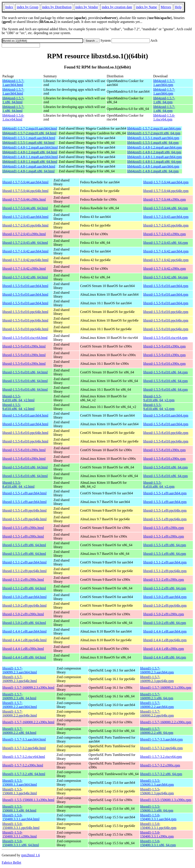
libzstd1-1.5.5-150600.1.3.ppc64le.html (20, 791)
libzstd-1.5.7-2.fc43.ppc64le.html (25, 225)
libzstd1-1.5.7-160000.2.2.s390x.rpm (166, 722)
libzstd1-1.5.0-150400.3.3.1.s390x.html (20, 834)
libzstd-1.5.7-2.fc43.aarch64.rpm (166, 217)
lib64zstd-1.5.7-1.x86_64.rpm (164, 100)
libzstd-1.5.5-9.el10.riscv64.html (25, 338)
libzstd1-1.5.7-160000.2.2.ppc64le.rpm (157, 713)
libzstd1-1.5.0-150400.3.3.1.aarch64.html (21, 817)
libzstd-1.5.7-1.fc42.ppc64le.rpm (166, 260)
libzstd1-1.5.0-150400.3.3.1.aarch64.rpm (158, 817)
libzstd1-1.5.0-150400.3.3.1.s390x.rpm (157, 834)
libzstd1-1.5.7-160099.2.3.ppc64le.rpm (157, 679)
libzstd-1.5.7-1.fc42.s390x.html (24, 269)
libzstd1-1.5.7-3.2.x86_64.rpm (161, 774)
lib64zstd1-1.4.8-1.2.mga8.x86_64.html (30, 152)
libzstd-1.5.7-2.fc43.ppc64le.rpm (166, 225)
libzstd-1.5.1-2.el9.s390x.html (23, 580)
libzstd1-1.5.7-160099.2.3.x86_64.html (19, 696)
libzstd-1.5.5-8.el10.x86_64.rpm (166, 467)
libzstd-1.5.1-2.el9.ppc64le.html (24, 571)
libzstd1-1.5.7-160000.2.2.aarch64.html (20, 705)
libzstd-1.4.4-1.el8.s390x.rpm (164, 649)
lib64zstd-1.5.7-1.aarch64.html (13, 83)
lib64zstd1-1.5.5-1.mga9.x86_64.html (28, 143)
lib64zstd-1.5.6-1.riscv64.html (13, 117)
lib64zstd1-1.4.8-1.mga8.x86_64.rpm (153, 171)
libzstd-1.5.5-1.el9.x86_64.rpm (165, 545)
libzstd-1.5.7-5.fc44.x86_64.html (25, 208)
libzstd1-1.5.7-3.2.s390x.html (23, 765)
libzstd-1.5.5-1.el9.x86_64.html (24, 545)
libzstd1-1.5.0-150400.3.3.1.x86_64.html (21, 843)
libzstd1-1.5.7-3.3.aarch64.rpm (161, 739)
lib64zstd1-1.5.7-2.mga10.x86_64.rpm (154, 133)
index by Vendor (87, 7)
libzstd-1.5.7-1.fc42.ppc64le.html (25, 260)
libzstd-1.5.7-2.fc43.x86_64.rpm (166, 243)
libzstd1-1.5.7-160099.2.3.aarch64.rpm (157, 670)
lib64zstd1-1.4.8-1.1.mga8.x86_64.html (30, 162)
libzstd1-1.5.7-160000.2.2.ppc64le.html (20, 713)
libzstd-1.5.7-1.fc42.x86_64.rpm (166, 277)
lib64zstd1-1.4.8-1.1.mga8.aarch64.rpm (155, 157)
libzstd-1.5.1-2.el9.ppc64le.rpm (165, 571)
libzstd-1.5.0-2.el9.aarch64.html (24, 597)
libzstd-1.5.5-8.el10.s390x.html (24, 450)
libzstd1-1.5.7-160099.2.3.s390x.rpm (166, 688)
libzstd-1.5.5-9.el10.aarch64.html (25, 286)
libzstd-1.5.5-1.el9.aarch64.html (24, 493)
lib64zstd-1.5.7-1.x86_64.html (13, 100)
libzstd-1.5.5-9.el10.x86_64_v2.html (18, 398)
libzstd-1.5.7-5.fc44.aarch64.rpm (166, 182)
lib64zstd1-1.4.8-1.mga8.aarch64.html (29, 166)
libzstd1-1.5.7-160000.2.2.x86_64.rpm (157, 731)
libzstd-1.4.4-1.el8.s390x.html (23, 649)
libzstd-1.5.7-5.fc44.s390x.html (24, 199)
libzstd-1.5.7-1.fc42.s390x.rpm (165, 269)
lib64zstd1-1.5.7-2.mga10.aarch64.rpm (154, 128)
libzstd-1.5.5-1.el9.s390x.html (23, 528)
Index (9, 7)
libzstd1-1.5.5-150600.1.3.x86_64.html (19, 808)
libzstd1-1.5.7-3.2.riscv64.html (24, 757)
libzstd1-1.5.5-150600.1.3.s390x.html (28, 800)
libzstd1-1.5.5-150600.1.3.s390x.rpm (166, 800)
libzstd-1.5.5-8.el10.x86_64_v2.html (18, 485)
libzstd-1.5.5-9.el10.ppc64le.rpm (166, 312)
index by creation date (117, 7)
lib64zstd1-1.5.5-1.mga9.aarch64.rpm (153, 138)
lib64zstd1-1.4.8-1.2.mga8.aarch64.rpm (155, 147)
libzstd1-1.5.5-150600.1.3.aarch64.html (20, 783)
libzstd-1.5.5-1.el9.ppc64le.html (24, 510)
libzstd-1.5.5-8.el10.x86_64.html (25, 467)
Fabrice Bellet (11, 862)
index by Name (146, 7)
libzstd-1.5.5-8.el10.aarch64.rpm (166, 415)
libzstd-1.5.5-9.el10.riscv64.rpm (165, 338)
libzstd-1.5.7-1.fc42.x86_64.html (25, 277)
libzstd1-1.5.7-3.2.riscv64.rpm (161, 757)
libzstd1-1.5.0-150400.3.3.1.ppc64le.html (21, 826)
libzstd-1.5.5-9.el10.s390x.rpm (164, 346)
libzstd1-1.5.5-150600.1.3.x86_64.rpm (157, 808)
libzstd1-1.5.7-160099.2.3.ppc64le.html (20, 679)
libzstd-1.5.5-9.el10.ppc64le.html (25, 312)
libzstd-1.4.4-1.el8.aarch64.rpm (165, 631)
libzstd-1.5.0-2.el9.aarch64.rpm (165, 597)
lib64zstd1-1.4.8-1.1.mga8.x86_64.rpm (154, 162)
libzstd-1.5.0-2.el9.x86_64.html (24, 623)
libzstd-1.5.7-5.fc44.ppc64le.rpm (166, 191)
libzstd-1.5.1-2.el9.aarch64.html (24, 562)
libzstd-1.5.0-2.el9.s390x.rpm (164, 614)
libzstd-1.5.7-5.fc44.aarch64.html (25, 182)
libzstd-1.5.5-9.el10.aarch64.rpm (166, 286)
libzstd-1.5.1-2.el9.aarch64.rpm (165, 562)
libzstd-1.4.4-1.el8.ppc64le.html (24, 640)
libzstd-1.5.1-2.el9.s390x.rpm (164, 580)
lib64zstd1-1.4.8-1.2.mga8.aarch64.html (30, 147)
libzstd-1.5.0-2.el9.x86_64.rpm (165, 623)
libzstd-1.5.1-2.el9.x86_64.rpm (165, 588)
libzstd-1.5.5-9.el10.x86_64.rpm (166, 372)
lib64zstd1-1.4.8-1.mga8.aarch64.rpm (153, 166)
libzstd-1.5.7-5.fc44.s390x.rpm (165, 199)
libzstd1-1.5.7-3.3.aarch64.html (24, 739)
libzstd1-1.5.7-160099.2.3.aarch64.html (20, 670)
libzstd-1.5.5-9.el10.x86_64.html (25, 372)
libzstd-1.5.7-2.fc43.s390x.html (24, 234)
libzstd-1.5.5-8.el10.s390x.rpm (164, 450)
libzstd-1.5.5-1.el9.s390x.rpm (164, 528)
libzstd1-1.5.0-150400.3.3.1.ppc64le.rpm (158, 826)
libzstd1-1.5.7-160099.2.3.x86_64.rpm (157, 696)
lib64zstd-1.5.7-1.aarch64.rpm (164, 83)
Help (178, 7)
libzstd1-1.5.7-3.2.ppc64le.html (24, 748)
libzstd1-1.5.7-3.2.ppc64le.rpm (161, 748)
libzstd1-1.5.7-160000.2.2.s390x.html (28, 722)
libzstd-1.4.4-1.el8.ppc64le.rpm (165, 640)
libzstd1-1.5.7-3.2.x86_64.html (24, 774)
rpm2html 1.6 (31, 855)
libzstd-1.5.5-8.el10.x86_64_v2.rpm (159, 485)
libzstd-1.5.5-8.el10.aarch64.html (25, 415)
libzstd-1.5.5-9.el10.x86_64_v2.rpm (159, 398)
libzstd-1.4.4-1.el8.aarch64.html (24, 631)
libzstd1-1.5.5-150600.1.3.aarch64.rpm (157, 783)
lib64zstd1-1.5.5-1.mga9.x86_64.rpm (153, 143)
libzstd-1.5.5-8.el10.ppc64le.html (25, 433)
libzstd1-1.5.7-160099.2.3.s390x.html (28, 688)
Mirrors (166, 7)
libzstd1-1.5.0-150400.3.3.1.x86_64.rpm (158, 843)
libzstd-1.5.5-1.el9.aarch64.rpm (165, 493)
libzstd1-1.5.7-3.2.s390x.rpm (160, 765)
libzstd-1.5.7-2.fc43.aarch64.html (25, 217)
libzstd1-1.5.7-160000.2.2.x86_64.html (19, 731)
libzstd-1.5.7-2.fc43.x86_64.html (25, 243)
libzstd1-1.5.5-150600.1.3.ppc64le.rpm (157, 791)
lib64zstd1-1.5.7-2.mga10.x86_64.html (29, 133)
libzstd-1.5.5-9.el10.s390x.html (24, 346)
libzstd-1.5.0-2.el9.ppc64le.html (24, 605)
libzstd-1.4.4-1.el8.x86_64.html (24, 657)
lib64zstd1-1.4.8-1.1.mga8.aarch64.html (30, 157)
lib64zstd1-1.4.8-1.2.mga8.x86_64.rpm (154, 152)
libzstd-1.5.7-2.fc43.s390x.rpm (165, 234)
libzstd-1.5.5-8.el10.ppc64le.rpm (166, 433)
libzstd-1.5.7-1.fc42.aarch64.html (25, 251)
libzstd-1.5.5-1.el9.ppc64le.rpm (165, 510)
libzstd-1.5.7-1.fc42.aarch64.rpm (166, 251)
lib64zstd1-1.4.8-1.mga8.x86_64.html (28, 171)
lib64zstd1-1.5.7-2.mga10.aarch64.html (30, 128)
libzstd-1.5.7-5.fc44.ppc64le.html (25, 191)
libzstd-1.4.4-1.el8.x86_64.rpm (165, 657)
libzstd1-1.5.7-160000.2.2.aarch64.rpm (157, 705)
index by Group (27, 7)
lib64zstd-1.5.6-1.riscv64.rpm (164, 117)
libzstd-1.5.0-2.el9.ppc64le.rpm (165, 605)
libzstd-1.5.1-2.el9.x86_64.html (24, 588)
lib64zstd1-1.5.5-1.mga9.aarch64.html (29, 138)
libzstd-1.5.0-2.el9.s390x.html (23, 614)
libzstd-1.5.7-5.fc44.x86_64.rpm (166, 208)
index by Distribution (57, 7)
